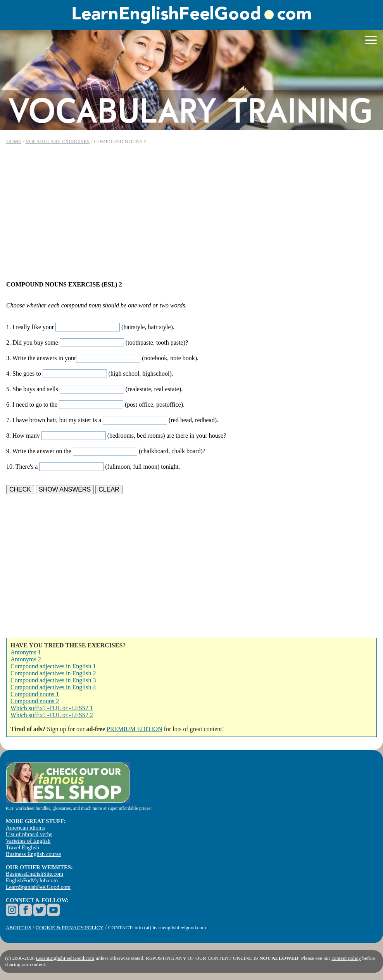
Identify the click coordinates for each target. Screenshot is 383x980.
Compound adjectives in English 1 (53, 666)
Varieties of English (28, 841)
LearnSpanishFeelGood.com (38, 887)
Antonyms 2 (26, 659)
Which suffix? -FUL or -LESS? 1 (52, 708)
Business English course (33, 854)
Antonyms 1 (26, 652)
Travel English (22, 847)
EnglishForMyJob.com (32, 880)
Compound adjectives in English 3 (53, 680)
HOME (14, 141)
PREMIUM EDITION (135, 729)
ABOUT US (19, 927)
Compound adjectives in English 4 (53, 687)
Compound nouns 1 (35, 694)
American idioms (25, 828)
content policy (346, 958)
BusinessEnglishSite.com (35, 874)
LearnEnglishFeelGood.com (65, 958)
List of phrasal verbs (29, 834)
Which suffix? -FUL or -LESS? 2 (52, 715)
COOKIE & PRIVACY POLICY (70, 927)
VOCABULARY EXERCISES (57, 141)
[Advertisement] (191, 213)
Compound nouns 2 (35, 701)
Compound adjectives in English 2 (53, 673)
